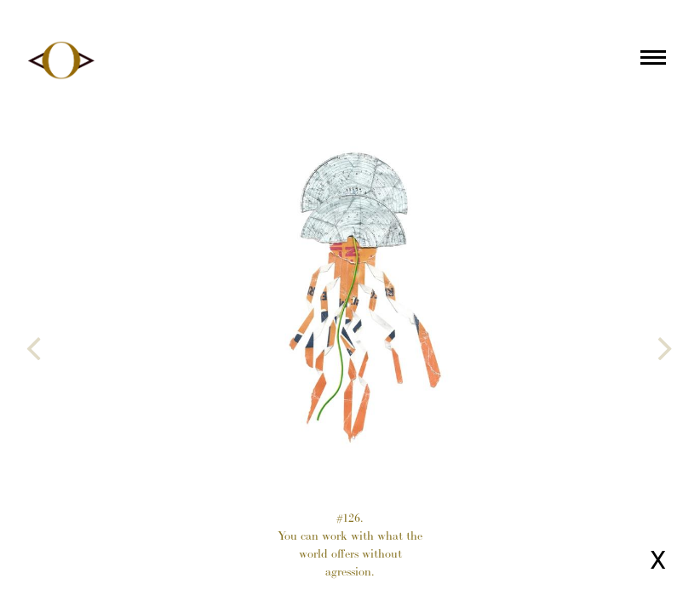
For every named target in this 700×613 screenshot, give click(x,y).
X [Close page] (658, 560)
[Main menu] (653, 60)
